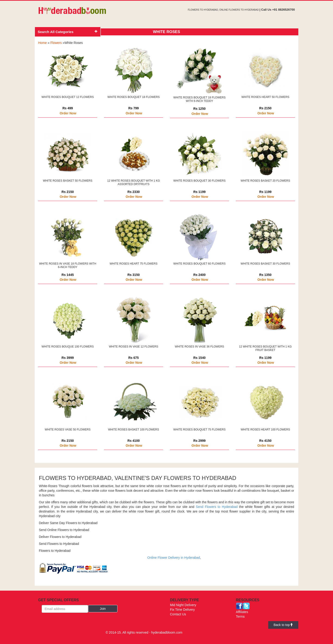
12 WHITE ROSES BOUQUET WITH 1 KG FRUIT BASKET (265, 348)
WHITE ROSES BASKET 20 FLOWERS (265, 181)
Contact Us (178, 614)
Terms (240, 617)
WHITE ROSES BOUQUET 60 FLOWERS (200, 264)
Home (42, 43)
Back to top (283, 625)
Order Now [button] (68, 113)
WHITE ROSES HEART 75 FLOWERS (134, 264)
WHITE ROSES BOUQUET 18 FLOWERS (134, 97)
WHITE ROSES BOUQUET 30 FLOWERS (200, 181)
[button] (103, 609)
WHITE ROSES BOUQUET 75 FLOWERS (200, 430)
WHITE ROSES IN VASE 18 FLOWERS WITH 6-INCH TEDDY (68, 265)
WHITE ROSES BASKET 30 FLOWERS (265, 264)
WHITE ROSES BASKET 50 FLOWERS (68, 181)
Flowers (56, 43)
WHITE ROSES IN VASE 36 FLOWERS (199, 347)
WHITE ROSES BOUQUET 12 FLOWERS (68, 97)
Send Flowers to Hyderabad (217, 507)
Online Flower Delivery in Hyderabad (174, 558)
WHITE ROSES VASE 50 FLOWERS (68, 430)
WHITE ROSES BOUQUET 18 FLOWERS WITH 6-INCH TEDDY (200, 99)
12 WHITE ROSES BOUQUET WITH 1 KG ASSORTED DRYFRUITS (134, 182)
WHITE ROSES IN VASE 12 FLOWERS (134, 347)
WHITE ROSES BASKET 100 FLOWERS (134, 430)
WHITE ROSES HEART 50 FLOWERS (265, 97)
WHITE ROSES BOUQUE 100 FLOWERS (68, 347)
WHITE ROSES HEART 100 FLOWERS (265, 430)
